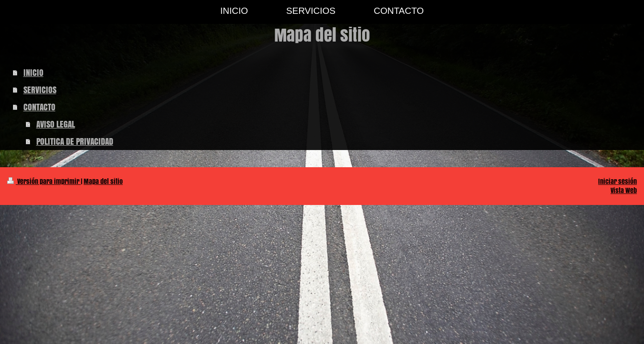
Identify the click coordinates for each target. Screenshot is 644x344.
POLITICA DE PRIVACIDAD (75, 141)
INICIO (33, 73)
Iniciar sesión (617, 181)
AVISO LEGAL (56, 124)
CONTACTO (39, 107)
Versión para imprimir (44, 181)
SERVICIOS (40, 90)
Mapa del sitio (103, 181)
